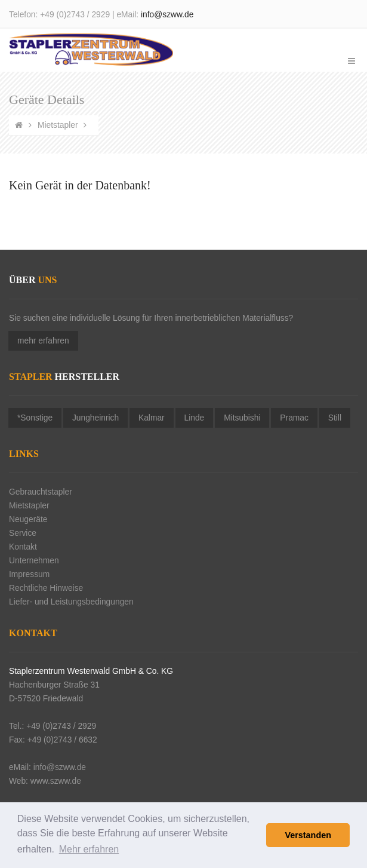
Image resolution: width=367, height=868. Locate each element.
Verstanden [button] (308, 835)
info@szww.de (167, 15)
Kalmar (152, 418)
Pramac (294, 418)
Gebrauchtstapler (41, 492)
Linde (195, 418)
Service (23, 533)
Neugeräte (28, 519)
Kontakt (23, 547)
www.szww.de (56, 781)
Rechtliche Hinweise (46, 588)
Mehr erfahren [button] (89, 849)
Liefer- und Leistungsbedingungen (71, 602)
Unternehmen (34, 561)
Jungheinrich (95, 418)
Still (335, 418)
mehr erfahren (43, 341)
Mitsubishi (242, 418)
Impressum (29, 574)
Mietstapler (58, 125)
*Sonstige (35, 418)
